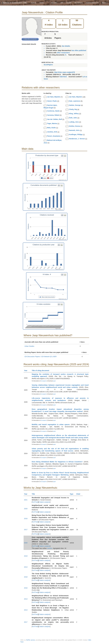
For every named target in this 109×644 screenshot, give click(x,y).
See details (66, 46)
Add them (63, 77)
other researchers (63, 53)
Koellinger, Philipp (76, 134)
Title (34, 494)
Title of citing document (41, 371)
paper (54, 381)
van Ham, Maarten (54, 97)
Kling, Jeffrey (74, 114)
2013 (26, 567)
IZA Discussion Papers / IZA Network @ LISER (41, 357)
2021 (26, 500)
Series (42, 3)
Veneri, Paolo (52, 101)
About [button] (105, 3)
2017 (26, 530)
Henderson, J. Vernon (77, 139)
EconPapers (48, 65)
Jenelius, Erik (52, 132)
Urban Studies (29, 346)
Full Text (35, 502)
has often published (79, 50)
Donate (69, 3)
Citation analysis (44, 502)
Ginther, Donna (75, 126)
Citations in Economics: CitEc (15, 3)
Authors (34, 3)
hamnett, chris (74, 130)
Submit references (92, 3)
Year (27, 371)
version (50, 548)
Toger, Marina (52, 123)
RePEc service (31, 640)
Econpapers (43, 381)
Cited (79, 494)
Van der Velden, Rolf (54, 119)
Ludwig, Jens (74, 122)
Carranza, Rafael (53, 115)
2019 (26, 556)
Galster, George (75, 105)
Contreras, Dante (53, 111)
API (62, 3)
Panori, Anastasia (54, 136)
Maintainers (79, 3)
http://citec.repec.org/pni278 (65, 72)
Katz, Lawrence (75, 101)
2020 (26, 509)
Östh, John (73, 118)
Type (72, 494)
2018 (26, 577)
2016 (26, 519)
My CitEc (54, 3)
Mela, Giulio (51, 128)
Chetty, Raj (73, 109)
